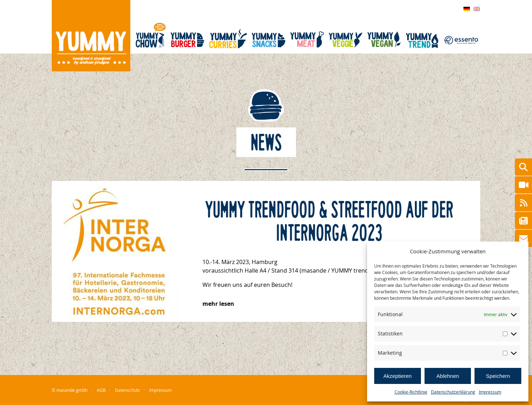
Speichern (498, 376)
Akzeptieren (398, 376)
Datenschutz (127, 390)
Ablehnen (448, 376)
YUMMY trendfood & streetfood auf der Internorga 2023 (329, 222)
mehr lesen (218, 304)
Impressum (490, 392)
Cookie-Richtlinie (411, 392)
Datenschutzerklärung (453, 392)
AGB (101, 390)
